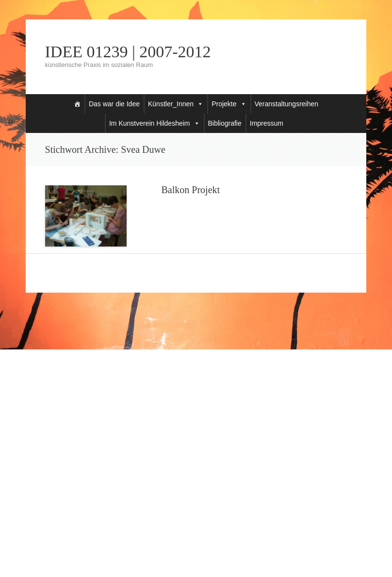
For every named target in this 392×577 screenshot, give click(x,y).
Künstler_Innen (171, 104)
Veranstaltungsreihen (287, 104)
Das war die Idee (114, 104)
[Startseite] (77, 104)
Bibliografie (225, 123)
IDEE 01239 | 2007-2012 (128, 52)
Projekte (224, 104)
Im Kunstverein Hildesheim (150, 123)
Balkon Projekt (191, 190)
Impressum (267, 123)
